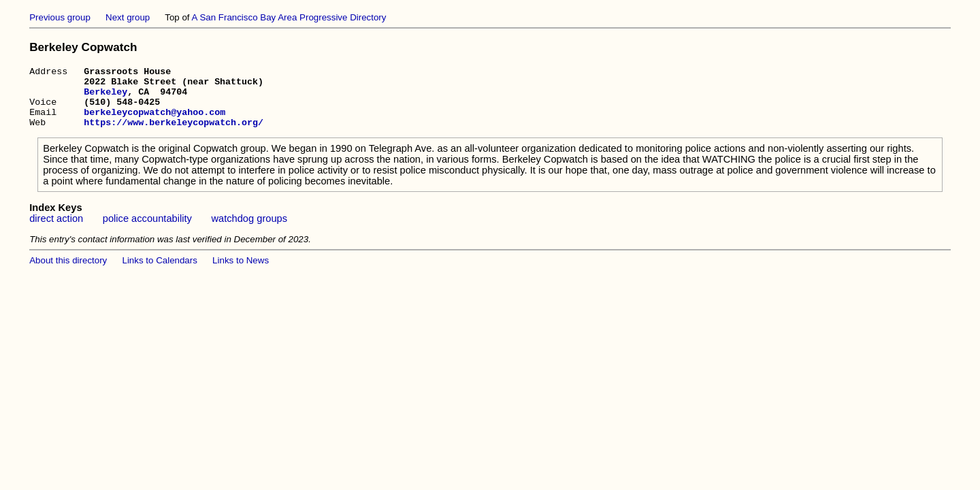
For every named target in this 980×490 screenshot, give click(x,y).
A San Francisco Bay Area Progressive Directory (289, 17)
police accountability (147, 231)
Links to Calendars (160, 273)
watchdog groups (249, 231)
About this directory (68, 273)
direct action (56, 231)
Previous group (60, 17)
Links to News (241, 273)
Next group (128, 17)
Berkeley (105, 97)
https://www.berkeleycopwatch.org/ (174, 134)
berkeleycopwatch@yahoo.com (154, 122)
